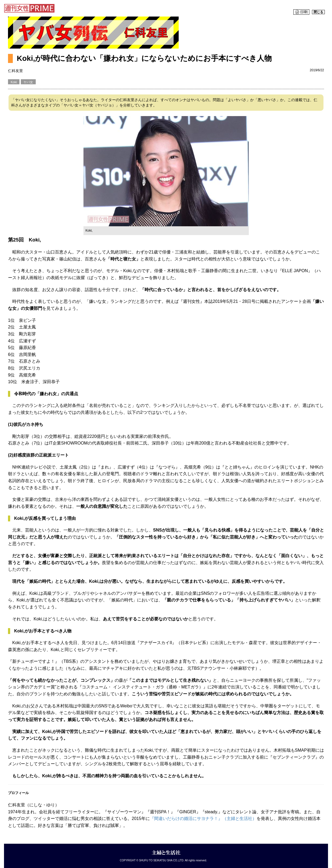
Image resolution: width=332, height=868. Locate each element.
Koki (14, 82)
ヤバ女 (28, 82)
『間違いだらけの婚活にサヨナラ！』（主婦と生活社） (203, 819)
